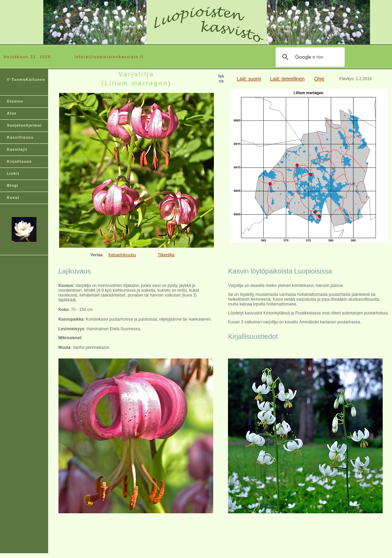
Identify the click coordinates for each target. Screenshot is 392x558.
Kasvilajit (17, 149)
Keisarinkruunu (122, 255)
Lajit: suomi (249, 79)
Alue (12, 113)
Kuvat (13, 197)
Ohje (319, 79)
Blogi (13, 185)
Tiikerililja (166, 255)
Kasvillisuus (20, 137)
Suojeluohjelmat (24, 125)
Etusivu (15, 101)
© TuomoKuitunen (26, 79)
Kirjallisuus (19, 161)
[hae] (309, 57)
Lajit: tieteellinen (287, 79)
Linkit (13, 173)
